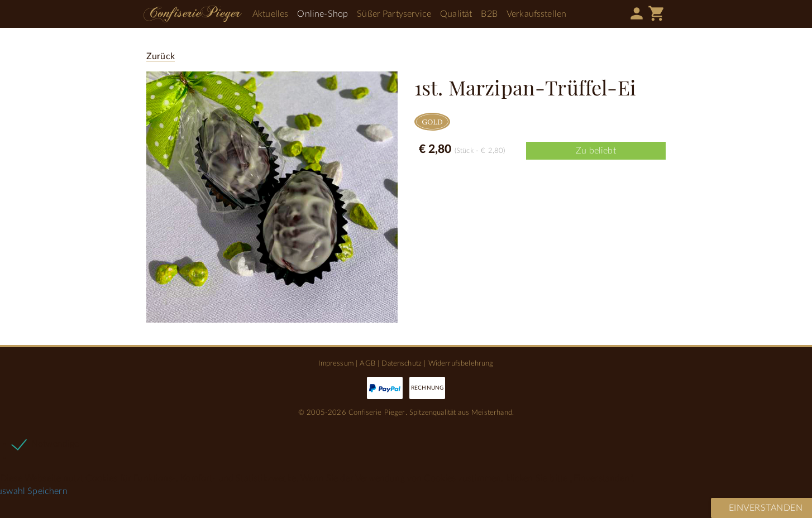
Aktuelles (270, 14)
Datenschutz (402, 363)
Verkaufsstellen (536, 14)
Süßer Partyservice (394, 14)
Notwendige (55, 444)
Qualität (456, 14)
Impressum (336, 363)
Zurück (161, 56)
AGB (367, 363)
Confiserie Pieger (193, 14)
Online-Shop (323, 14)
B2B (489, 14)
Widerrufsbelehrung (461, 363)
